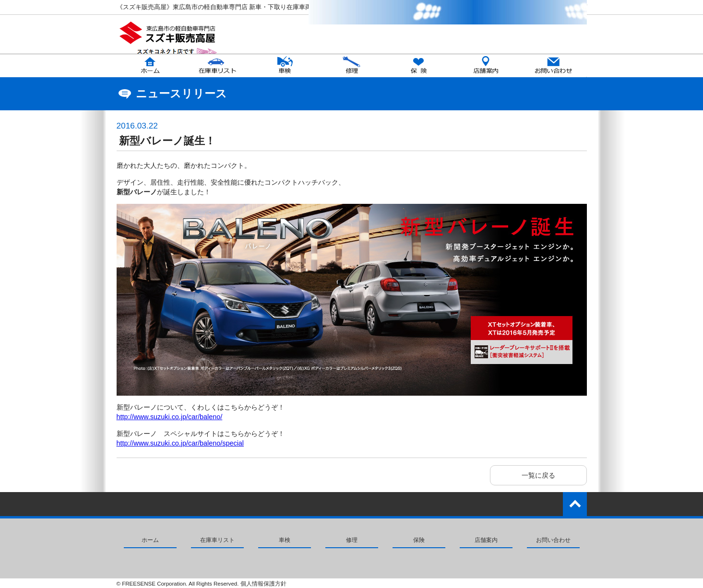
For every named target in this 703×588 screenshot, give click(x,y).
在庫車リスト (217, 540)
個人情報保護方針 (263, 584)
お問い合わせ (553, 540)
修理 (352, 540)
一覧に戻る (538, 475)
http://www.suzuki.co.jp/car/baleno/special (180, 443)
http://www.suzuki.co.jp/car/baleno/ (170, 417)
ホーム (150, 540)
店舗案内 (486, 540)
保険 (419, 540)
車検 (285, 540)
